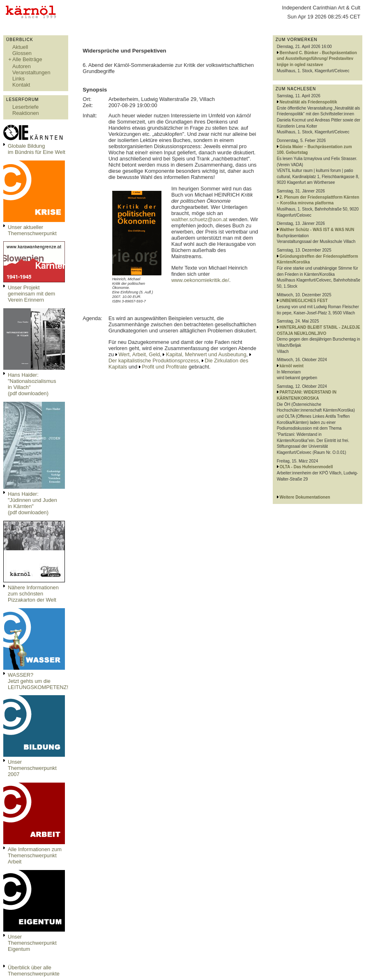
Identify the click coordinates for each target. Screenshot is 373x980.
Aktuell (20, 47)
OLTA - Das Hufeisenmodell (306, 467)
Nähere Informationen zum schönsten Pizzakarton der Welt (33, 594)
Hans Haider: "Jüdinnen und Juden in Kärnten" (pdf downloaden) (32, 503)
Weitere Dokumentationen (305, 497)
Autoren (22, 66)
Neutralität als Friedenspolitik (308, 102)
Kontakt (21, 85)
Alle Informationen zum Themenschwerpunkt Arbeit (35, 855)
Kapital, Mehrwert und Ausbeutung (206, 354)
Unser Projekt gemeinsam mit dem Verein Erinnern (31, 294)
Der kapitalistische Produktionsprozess (154, 361)
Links (18, 79)
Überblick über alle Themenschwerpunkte (34, 971)
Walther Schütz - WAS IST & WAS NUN (317, 230)
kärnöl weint (291, 366)
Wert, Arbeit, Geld (139, 354)
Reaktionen (26, 113)
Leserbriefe (25, 107)
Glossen (22, 53)
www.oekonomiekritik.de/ (200, 280)
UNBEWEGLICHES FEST (303, 301)
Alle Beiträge (27, 59)
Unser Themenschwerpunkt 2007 (32, 768)
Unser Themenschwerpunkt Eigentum (32, 943)
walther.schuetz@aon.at (199, 219)
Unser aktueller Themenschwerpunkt (32, 230)
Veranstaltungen (31, 72)
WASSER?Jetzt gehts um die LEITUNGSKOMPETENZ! (38, 681)
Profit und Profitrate (164, 367)
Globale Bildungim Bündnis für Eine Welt (37, 149)
